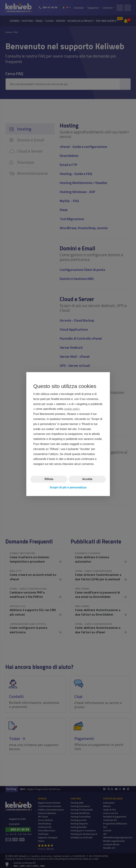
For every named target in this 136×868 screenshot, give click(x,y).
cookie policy (72, 409)
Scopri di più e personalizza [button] (68, 487)
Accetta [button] (87, 479)
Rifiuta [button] (49, 479)
